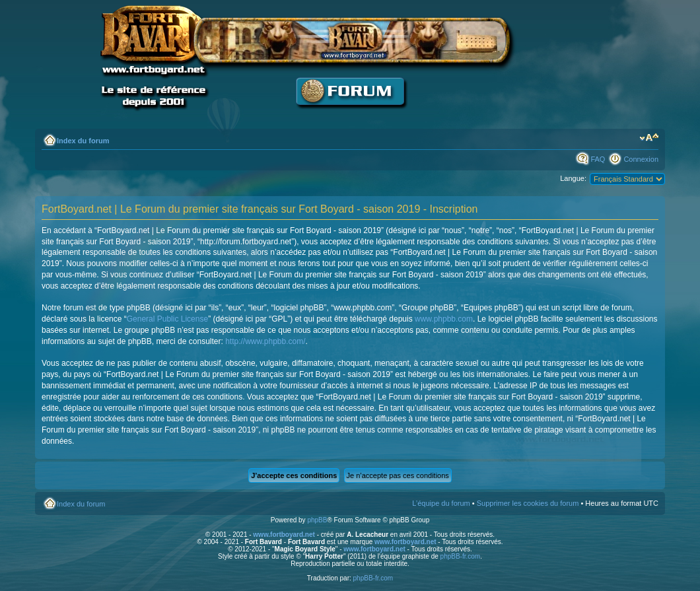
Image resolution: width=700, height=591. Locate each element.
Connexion (641, 159)
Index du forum (83, 141)
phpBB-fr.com (461, 556)
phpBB (317, 520)
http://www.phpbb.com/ (265, 341)
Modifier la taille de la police (649, 138)
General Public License (167, 319)
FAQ (598, 159)
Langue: (573, 178)
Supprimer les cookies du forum (528, 503)
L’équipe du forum (441, 503)
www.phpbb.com (444, 319)
